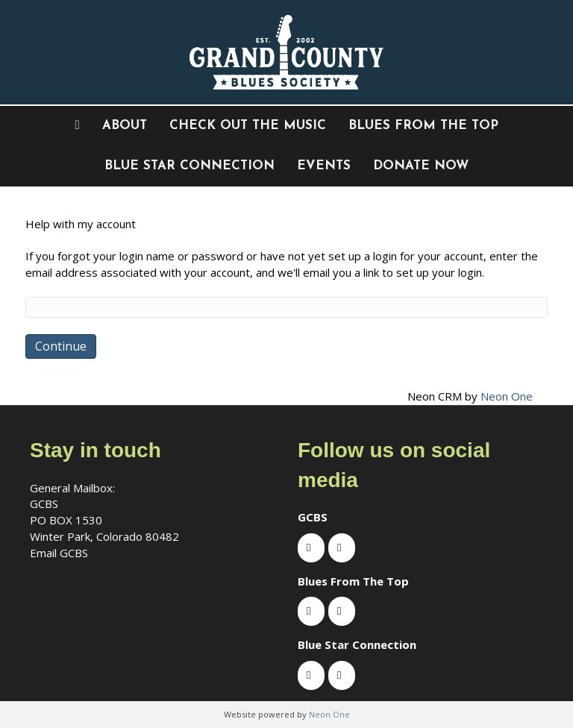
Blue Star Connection (190, 166)
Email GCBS (59, 553)
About (125, 126)
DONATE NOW (421, 166)
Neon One (507, 396)
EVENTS (324, 166)
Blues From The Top (423, 126)
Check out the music (248, 126)
